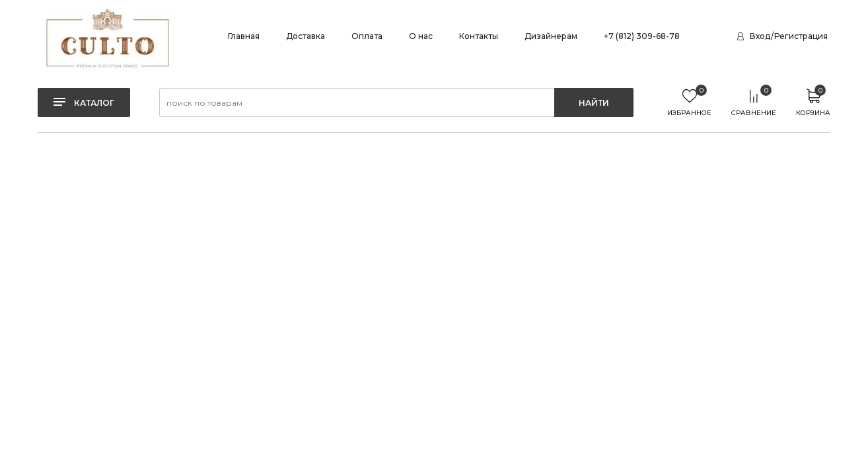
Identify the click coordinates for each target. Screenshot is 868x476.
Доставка (306, 36)
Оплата (367, 36)
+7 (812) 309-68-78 (642, 36)
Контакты (479, 36)
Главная (244, 36)
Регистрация (801, 36)
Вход (760, 36)
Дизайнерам (551, 36)
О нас (421, 36)
